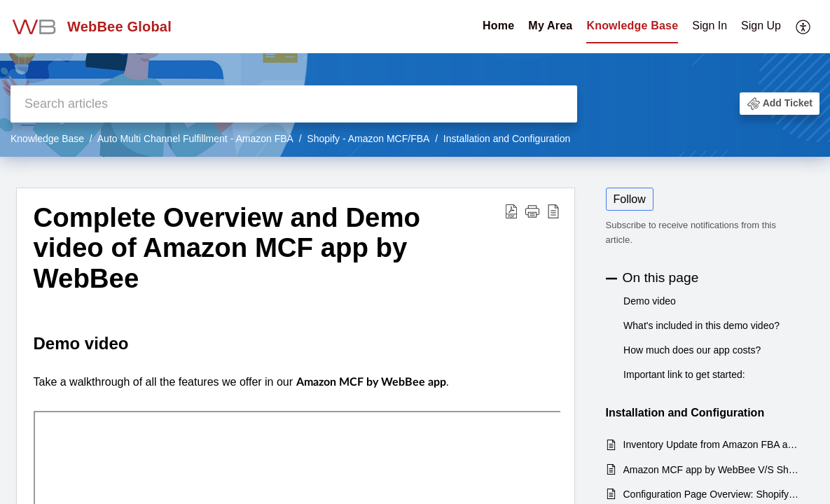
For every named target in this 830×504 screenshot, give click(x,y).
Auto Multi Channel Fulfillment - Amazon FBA (195, 139)
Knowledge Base (632, 26)
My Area (550, 26)
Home (498, 26)
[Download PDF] (511, 211)
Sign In (710, 26)
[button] (780, 104)
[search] (294, 104)
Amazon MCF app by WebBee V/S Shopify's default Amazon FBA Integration (712, 470)
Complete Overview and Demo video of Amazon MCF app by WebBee (227, 248)
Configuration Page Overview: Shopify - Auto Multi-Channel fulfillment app (712, 494)
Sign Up (761, 26)
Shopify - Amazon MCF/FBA (368, 139)
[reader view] (553, 211)
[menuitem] (736, 27)
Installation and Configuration (507, 139)
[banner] (415, 78)
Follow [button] (630, 199)
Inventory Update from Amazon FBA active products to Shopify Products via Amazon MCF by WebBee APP (712, 444)
